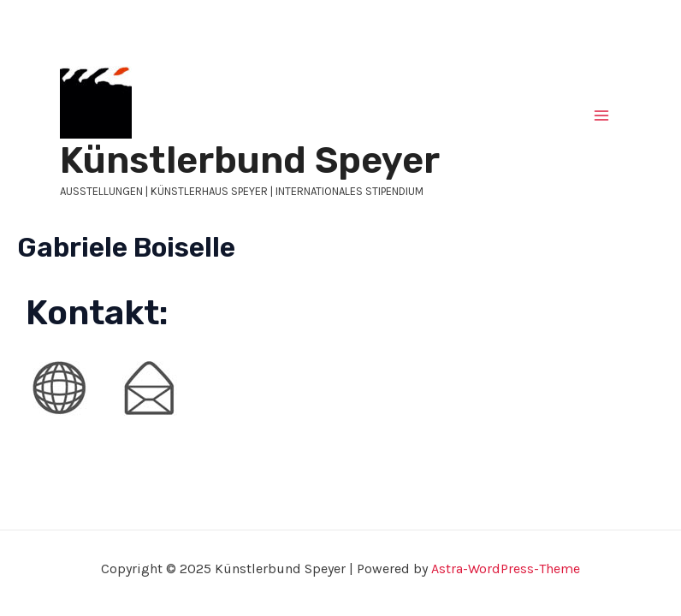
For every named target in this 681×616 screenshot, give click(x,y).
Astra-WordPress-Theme (506, 569)
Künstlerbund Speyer (250, 160)
